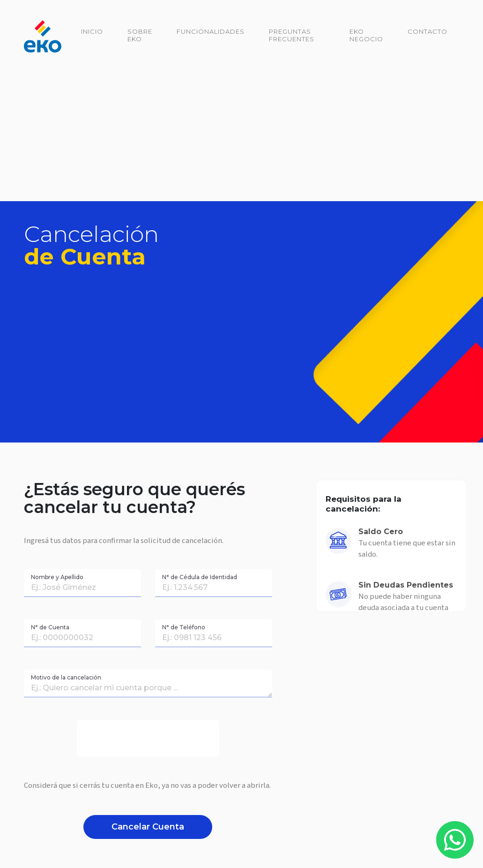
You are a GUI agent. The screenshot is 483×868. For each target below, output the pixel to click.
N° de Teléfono (184, 627)
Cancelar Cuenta (148, 827)
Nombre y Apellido (57, 577)
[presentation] (148, 738)
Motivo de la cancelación (66, 677)
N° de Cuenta (50, 627)
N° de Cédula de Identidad (200, 577)
